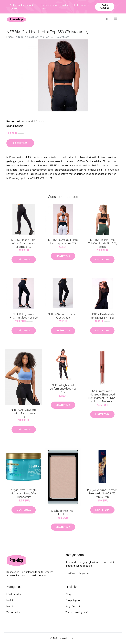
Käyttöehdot (73, 606)
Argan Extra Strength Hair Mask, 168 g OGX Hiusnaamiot (24, 493)
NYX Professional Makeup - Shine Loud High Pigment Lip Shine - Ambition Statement (102, 396)
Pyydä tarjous (105, 6)
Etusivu (10, 37)
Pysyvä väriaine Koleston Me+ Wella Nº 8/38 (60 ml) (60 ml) (102, 493)
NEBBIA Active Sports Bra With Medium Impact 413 (24, 413)
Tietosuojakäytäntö (77, 612)
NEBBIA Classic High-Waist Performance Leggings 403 (24, 243)
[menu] (116, 19)
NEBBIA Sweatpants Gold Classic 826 (63, 316)
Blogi (68, 594)
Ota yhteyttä (73, 600)
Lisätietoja (20, 143)
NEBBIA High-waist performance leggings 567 (63, 389)
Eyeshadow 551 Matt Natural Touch (63, 512)
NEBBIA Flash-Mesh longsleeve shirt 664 (102, 316)
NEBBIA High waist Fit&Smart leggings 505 (24, 316)
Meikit (10, 600)
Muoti (10, 606)
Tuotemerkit (28, 121)
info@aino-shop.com (77, 573)
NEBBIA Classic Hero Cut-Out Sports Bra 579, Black (102, 243)
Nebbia (40, 121)
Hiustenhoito (14, 594)
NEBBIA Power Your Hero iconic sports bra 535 (63, 242)
